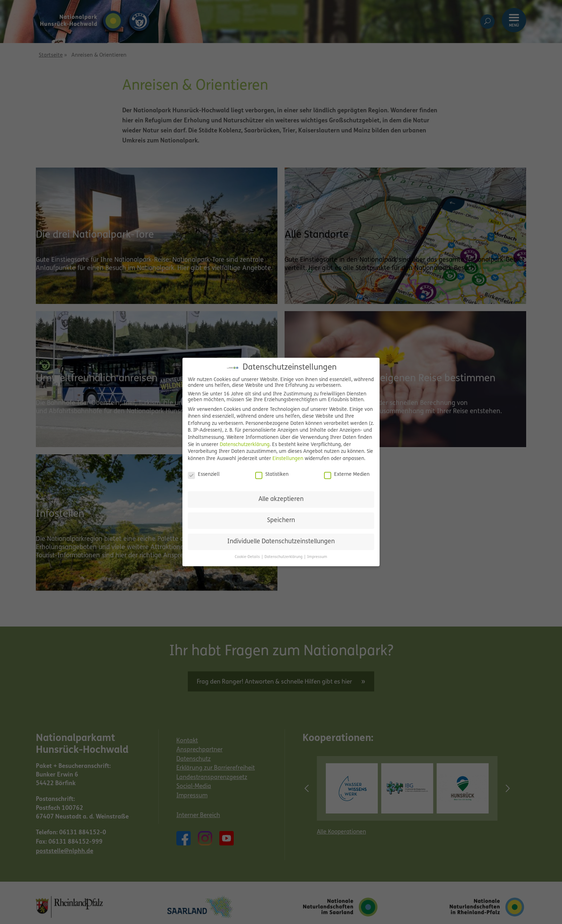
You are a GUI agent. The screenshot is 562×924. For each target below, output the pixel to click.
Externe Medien (347, 475)
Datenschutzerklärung (245, 445)
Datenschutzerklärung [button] (284, 557)
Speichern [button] (281, 520)
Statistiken (272, 475)
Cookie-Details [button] (248, 557)
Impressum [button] (317, 557)
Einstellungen (288, 459)
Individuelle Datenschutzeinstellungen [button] (281, 542)
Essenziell (204, 475)
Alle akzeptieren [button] (281, 499)
